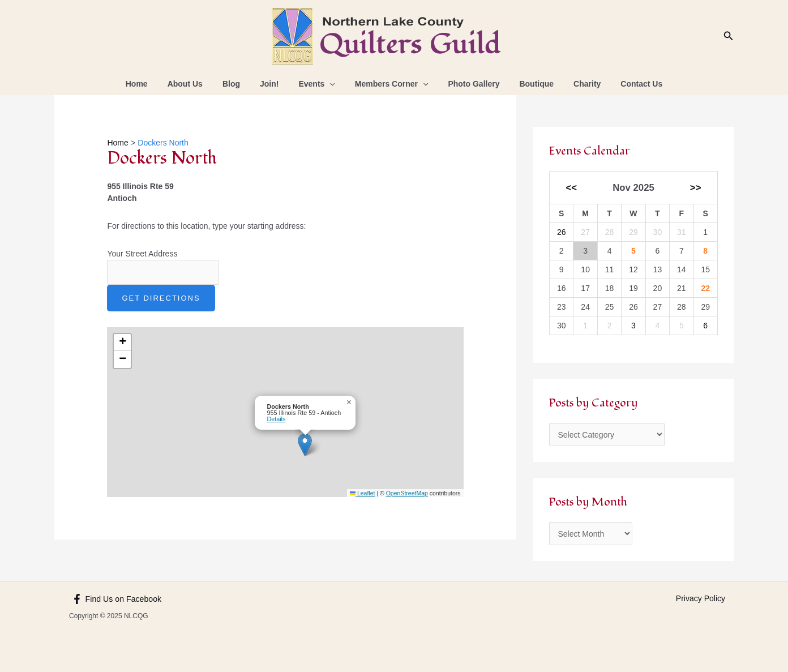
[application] (332, 84)
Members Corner (389, 84)
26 (562, 232)
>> (696, 188)
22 (705, 288)
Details (276, 419)
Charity (573, 84)
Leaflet (363, 493)
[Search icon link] (729, 36)
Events (319, 84)
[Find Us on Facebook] (116, 599)
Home (154, 84)
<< (572, 188)
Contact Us (624, 84)
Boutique (527, 84)
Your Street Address (142, 254)
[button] (305, 445)
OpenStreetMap (407, 493)
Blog (241, 84)
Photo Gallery (468, 84)
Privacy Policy (701, 598)
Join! (275, 84)
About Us (199, 84)
